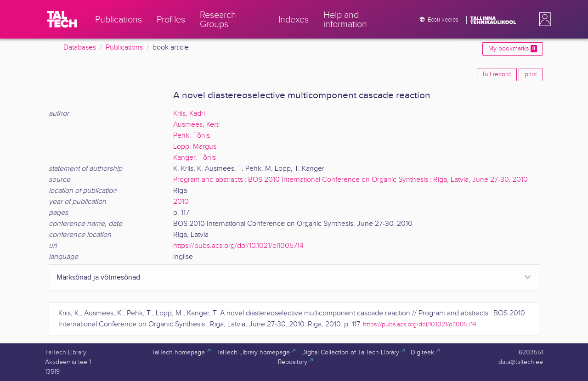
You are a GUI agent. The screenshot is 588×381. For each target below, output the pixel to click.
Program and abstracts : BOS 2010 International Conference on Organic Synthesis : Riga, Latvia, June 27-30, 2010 (351, 180)
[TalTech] (62, 19)
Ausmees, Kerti (196, 125)
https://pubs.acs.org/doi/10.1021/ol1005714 (238, 246)
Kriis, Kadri (189, 114)
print (531, 74)
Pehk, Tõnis (192, 136)
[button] (543, 19)
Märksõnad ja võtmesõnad (98, 277)
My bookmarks (513, 49)
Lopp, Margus (195, 147)
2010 (181, 202)
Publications (124, 48)
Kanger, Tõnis (195, 158)
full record (497, 74)
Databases (80, 48)
